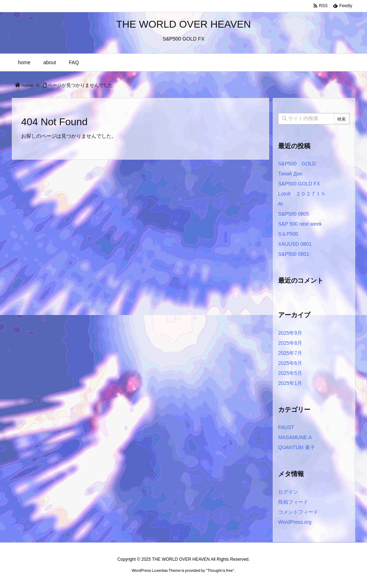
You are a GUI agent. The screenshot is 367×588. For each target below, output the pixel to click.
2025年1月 (290, 383)
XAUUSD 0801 (295, 244)
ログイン (288, 492)
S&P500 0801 (294, 254)
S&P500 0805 (294, 214)
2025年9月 (290, 333)
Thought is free (220, 570)
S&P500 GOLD (297, 164)
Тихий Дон (290, 174)
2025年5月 (290, 373)
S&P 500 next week (300, 224)
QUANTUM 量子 (297, 447)
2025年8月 (290, 343)
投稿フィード (293, 502)
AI (280, 204)
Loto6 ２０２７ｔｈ (302, 194)
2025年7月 (290, 353)
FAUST (286, 427)
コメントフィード (298, 512)
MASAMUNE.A (295, 437)
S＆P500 (288, 234)
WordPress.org (295, 522)
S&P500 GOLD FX (299, 184)
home (27, 85)
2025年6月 (290, 363)
